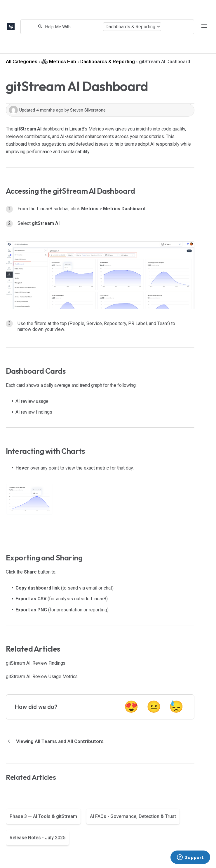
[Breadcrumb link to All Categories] (22, 61)
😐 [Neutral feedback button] (154, 707)
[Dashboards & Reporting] (108, 61)
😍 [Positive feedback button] (131, 707)
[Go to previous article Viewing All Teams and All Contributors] (57, 741)
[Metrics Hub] (59, 61)
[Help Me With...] (73, 27)
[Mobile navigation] (204, 27)
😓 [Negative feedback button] (176, 707)
